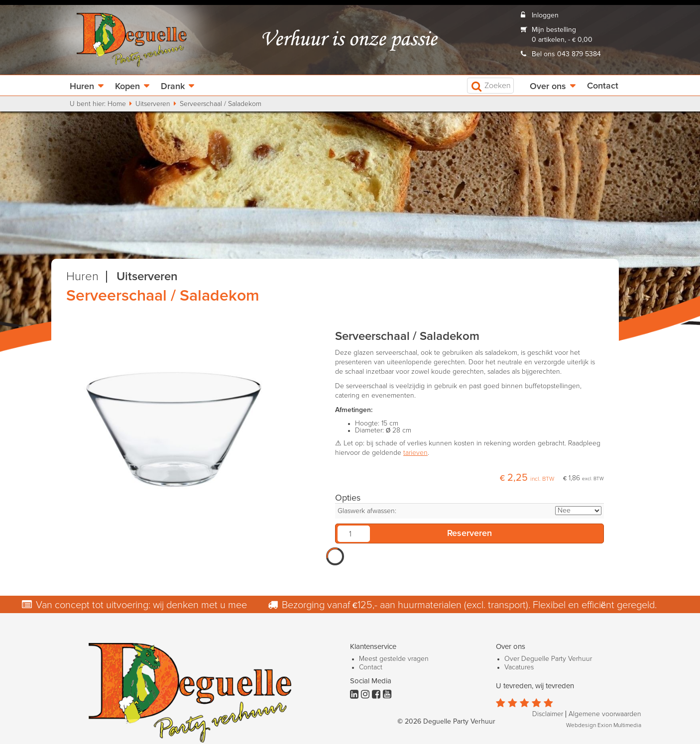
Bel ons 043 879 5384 (566, 54)
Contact (603, 86)
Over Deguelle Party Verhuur (548, 659)
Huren (82, 87)
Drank (173, 87)
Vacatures (519, 667)
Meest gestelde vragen (394, 659)
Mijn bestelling (554, 30)
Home (117, 104)
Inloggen (545, 15)
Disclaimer (548, 714)
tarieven (415, 453)
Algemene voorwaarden (605, 714)
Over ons (548, 87)
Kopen (127, 87)
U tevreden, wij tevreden (535, 686)
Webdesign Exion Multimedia (604, 726)
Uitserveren (153, 104)
